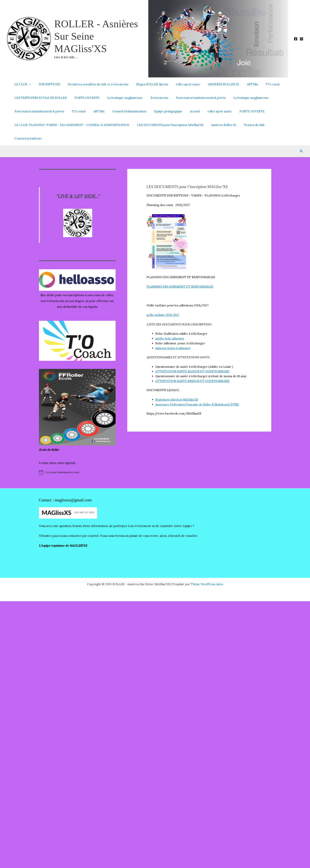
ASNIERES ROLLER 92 (213, 84)
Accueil (184, 111)
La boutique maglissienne (120, 98)
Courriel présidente (277, 125)
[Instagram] (301, 39)
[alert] (77, 459)
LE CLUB (22, 84)
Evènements (153, 98)
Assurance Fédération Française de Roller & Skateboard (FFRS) (199, 391)
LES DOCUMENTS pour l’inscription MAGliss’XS (167, 125)
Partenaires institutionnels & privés (192, 98)
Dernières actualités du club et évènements (93, 84)
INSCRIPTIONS (46, 84)
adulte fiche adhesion (170, 325)
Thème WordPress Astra (207, 571)
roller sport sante (179, 84)
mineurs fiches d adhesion (173, 335)
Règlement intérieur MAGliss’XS (178, 386)
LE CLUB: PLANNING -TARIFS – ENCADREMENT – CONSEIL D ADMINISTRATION (71, 125)
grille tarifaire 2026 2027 (164, 301)
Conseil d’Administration (123, 111)
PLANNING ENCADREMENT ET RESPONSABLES (181, 273)
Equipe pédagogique (159, 111)
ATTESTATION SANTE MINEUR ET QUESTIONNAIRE (192, 367)
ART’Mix (240, 84)
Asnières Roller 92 (219, 125)
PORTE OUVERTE (84, 98)
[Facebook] (296, 39)
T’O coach (258, 84)
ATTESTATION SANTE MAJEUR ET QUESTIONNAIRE (192, 358)
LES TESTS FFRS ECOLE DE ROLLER (40, 98)
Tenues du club (247, 125)
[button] (28, 84)
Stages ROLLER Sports (145, 84)
